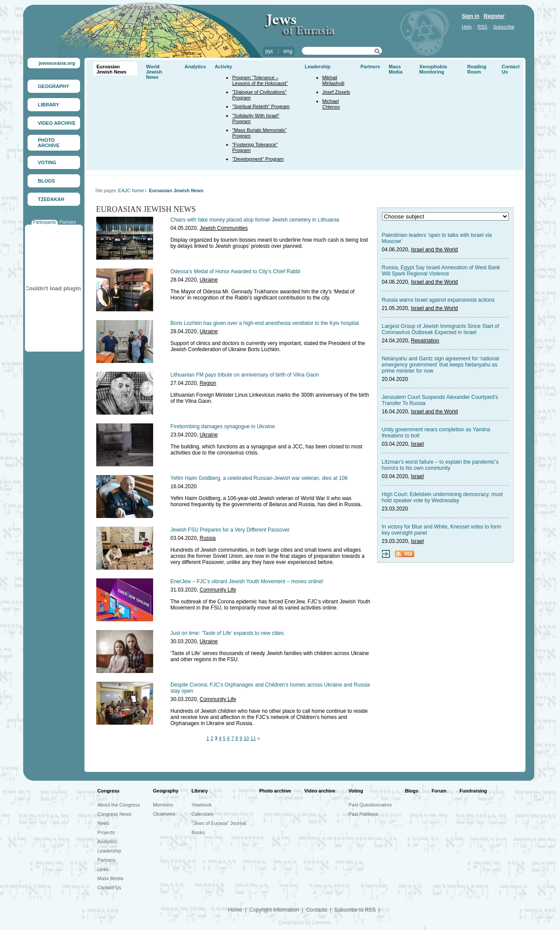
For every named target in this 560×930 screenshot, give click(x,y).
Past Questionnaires (370, 805)
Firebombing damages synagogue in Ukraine (223, 426)
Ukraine (208, 280)
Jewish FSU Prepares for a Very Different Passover (230, 530)
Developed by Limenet (305, 923)
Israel (417, 444)
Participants (45, 222)
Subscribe (504, 27)
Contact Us (109, 888)
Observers (164, 814)
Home (235, 910)
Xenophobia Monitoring (433, 69)
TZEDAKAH (51, 199)
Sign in (471, 16)
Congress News (115, 814)
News (104, 823)
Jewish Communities (224, 228)
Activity (224, 67)
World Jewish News (154, 72)
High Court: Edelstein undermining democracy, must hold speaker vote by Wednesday (443, 497)
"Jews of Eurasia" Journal (219, 823)
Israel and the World (434, 250)
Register (494, 16)
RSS (482, 27)
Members (163, 805)
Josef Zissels (336, 92)
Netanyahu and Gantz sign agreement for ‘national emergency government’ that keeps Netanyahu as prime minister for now (441, 365)
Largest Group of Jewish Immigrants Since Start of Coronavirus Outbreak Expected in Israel (441, 329)
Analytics (195, 67)
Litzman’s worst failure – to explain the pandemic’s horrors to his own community (440, 465)
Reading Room (477, 69)
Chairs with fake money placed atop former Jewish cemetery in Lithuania (255, 220)
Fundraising (473, 791)
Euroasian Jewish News (112, 69)
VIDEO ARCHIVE (57, 123)
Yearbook (202, 805)
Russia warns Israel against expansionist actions (438, 300)
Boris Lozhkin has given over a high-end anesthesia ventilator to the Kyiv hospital (265, 323)
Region (208, 383)
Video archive (320, 791)
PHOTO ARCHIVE (49, 143)
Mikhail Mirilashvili (334, 80)
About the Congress (119, 805)
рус (269, 51)
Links (103, 869)
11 (253, 738)
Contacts (317, 910)
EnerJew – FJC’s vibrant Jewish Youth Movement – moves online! (247, 581)
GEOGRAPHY (54, 86)
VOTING (47, 162)
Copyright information (274, 910)
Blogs (412, 791)
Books (198, 832)
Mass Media (396, 69)
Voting (356, 791)
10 (246, 738)
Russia (208, 538)
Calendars (203, 814)
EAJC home (131, 190)
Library (200, 791)
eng (288, 51)
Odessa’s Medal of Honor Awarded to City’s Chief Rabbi (236, 271)
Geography (166, 791)
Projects (106, 832)
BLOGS (47, 181)
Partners (68, 222)
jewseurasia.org (57, 63)
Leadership (318, 67)
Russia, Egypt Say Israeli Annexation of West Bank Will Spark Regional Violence (441, 271)
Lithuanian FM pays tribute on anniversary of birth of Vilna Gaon (245, 375)
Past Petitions (363, 814)
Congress (109, 791)
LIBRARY (49, 105)
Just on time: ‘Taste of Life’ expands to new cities (227, 633)
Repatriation (425, 341)
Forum (439, 791)
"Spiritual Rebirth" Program (261, 106)
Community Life (218, 590)
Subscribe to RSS (355, 910)
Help (467, 27)
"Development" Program (258, 159)
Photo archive (275, 791)
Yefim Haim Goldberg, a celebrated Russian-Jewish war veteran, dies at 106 (259, 478)
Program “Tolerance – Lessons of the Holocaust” (260, 80)
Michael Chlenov (331, 104)
